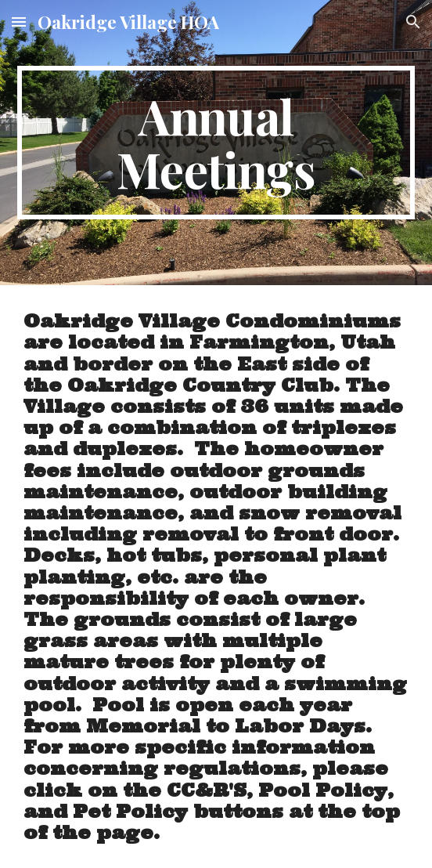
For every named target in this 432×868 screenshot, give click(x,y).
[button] (19, 22)
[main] (216, 143)
